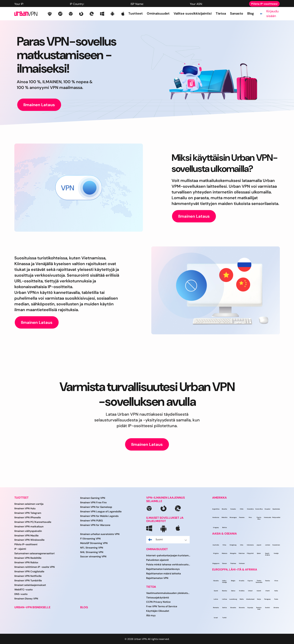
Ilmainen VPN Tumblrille (28, 581)
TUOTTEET (21, 498)
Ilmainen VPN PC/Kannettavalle (33, 522)
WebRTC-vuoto (23, 590)
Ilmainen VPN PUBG (91, 521)
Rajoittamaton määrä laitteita (164, 574)
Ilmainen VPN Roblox (26, 562)
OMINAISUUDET (157, 549)
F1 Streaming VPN (90, 539)
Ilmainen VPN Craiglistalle (29, 572)
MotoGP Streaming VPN (94, 543)
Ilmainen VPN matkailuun (29, 527)
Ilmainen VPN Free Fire (93, 503)
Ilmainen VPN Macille (26, 536)
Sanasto (237, 13)
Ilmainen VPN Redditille (28, 558)
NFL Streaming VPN (92, 548)
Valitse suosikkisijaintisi (193, 13)
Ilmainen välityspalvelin (28, 531)
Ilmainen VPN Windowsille (29, 540)
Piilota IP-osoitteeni (26, 544)
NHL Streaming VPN (92, 552)
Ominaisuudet (158, 13)
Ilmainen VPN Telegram (28, 513)
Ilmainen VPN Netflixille (28, 576)
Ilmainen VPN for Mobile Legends (99, 516)
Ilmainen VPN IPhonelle (28, 517)
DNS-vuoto (21, 594)
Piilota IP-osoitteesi (264, 4)
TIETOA (151, 587)
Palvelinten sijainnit (157, 560)
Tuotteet (136, 13)
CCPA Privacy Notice (158, 602)
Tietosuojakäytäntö (158, 598)
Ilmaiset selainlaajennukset (30, 585)
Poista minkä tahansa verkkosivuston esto (168, 565)
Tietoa (221, 13)
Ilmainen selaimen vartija (29, 504)
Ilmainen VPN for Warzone (95, 525)
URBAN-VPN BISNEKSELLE (32, 607)
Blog (251, 13)
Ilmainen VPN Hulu (25, 508)
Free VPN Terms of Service (162, 606)
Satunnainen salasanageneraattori (34, 553)
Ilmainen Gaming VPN (93, 498)
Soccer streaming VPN (93, 557)
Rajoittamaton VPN (157, 578)
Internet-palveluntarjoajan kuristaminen (168, 555)
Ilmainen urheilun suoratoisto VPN (100, 534)
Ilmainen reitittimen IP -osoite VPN (35, 567)
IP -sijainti (20, 549)
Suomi (168, 539)
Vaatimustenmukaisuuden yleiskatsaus (168, 593)
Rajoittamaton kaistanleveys (163, 569)
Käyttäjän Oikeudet (158, 611)
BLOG (84, 607)
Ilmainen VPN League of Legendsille (101, 512)
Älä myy (151, 615)
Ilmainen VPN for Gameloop (96, 507)
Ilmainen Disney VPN (26, 599)
